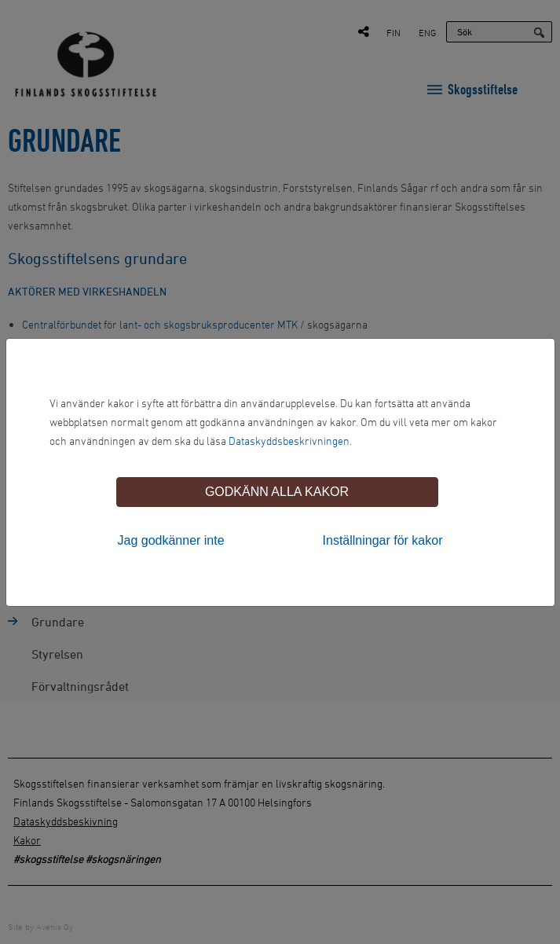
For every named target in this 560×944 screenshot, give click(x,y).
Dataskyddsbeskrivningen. (290, 441)
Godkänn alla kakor (277, 492)
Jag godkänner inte (171, 540)
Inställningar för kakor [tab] (383, 540)
